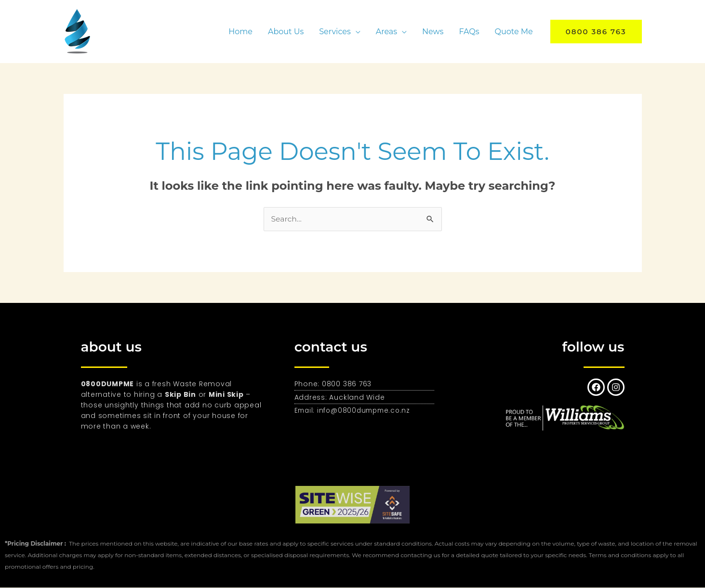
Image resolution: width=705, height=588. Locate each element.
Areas (386, 32)
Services (335, 32)
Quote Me (514, 32)
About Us (286, 32)
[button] (596, 32)
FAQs (469, 32)
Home (240, 32)
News (433, 32)
